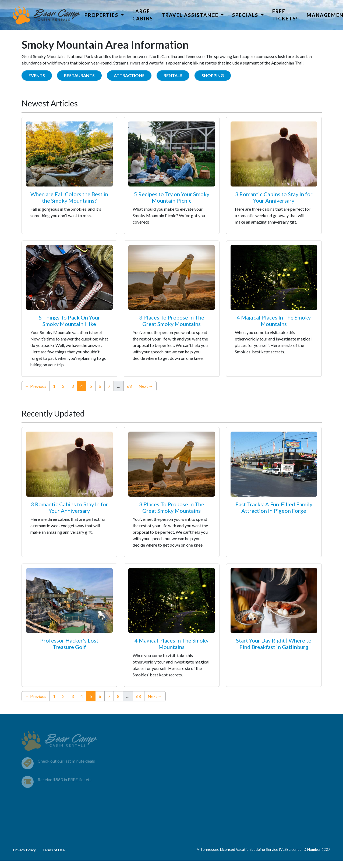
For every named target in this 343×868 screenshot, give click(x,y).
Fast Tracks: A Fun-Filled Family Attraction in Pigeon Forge (274, 507)
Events (37, 75)
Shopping (213, 75)
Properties (102, 15)
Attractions (129, 75)
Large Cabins (143, 15)
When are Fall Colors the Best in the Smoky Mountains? (69, 197)
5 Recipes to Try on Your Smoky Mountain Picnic (172, 197)
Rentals (173, 75)
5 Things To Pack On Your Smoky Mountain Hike (69, 321)
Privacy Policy (24, 850)
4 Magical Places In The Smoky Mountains (274, 321)
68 (129, 386)
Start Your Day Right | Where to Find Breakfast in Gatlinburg (274, 644)
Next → (146, 386)
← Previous (36, 386)
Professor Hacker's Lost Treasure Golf (69, 644)
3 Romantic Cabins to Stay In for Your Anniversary (274, 197)
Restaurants (79, 75)
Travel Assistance (191, 15)
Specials (246, 15)
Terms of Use (54, 850)
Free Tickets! (285, 15)
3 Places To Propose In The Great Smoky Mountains (172, 321)
